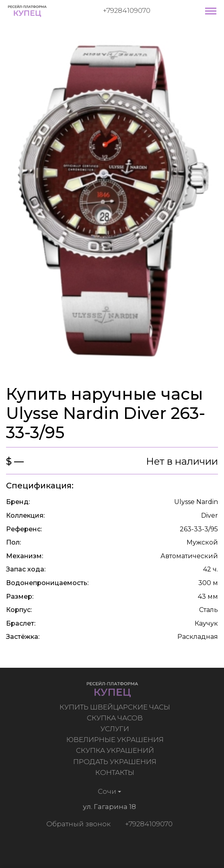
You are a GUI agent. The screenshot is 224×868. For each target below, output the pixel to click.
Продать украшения (116, 762)
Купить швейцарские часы (116, 707)
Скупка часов (116, 718)
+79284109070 (127, 10)
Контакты (116, 772)
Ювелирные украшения (116, 740)
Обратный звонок (77, 824)
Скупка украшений (116, 750)
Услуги (116, 729)
